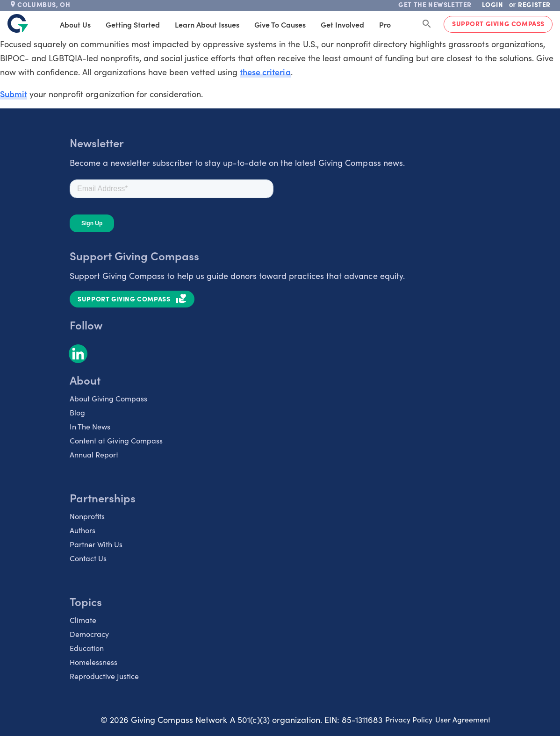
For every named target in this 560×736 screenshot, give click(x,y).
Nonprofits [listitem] (87, 516)
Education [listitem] (87, 648)
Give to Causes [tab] (279, 24)
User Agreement (463, 719)
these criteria (265, 72)
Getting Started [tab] (131, 24)
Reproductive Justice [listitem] (104, 676)
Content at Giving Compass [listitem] (116, 440)
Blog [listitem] (77, 412)
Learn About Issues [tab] (206, 24)
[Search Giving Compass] (427, 24)
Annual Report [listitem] (94, 454)
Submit (14, 94)
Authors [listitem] (83, 530)
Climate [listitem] (83, 620)
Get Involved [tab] (341, 24)
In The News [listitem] (90, 426)
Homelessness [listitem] (93, 662)
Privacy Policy (409, 719)
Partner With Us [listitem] (96, 544)
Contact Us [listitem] (88, 558)
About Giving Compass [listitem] (108, 398)
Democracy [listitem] (89, 634)
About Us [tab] (74, 24)
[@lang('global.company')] (18, 23)
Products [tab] (393, 24)
